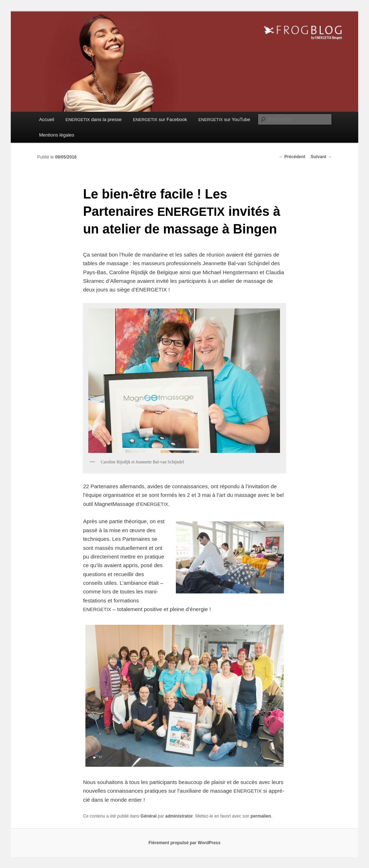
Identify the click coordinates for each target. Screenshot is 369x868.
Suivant (321, 157)
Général (149, 816)
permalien (261, 816)
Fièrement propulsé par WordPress (184, 843)
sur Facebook (160, 119)
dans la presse (94, 119)
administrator (179, 816)
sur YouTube (224, 119)
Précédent (292, 157)
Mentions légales (57, 135)
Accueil (46, 119)
